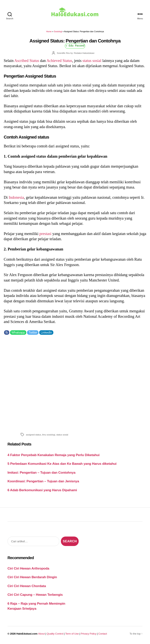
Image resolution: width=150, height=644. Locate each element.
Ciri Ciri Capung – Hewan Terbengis (35, 595)
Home (49, 31)
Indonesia (16, 197)
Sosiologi (58, 31)
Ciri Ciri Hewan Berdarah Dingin (32, 577)
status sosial (92, 61)
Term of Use (72, 634)
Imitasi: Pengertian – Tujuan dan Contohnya (41, 472)
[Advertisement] (75, 383)
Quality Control (55, 634)
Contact (103, 634)
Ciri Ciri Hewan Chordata (27, 586)
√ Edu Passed (75, 45)
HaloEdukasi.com (27, 634)
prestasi (45, 234)
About (41, 634)
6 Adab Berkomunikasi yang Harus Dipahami (42, 490)
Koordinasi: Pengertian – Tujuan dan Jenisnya (43, 481)
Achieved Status (59, 61)
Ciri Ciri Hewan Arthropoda (28, 568)
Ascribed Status (27, 61)
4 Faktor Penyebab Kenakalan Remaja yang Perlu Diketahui (54, 455)
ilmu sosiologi (49, 435)
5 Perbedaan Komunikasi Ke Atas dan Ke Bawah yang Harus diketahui (62, 464)
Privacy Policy (89, 634)
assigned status (33, 435)
